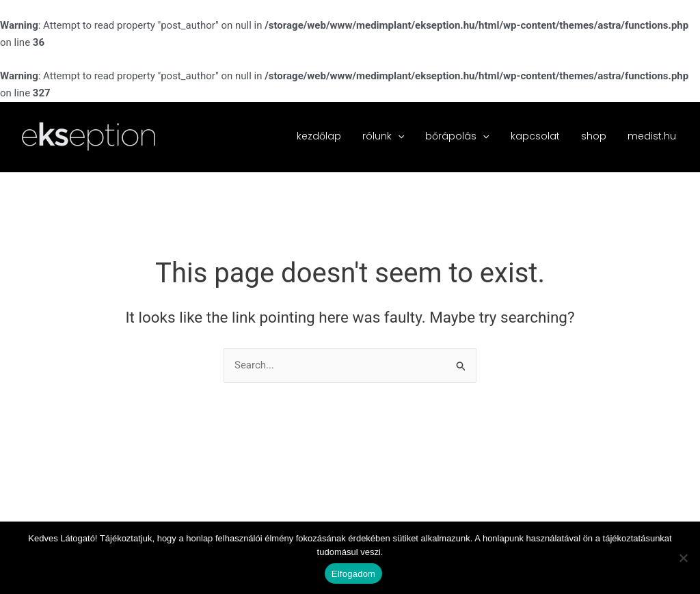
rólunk (392, 136)
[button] (407, 136)
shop (596, 136)
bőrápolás (465, 136)
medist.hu (652, 136)
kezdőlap (330, 136)
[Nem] (683, 558)
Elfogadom (353, 574)
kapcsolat (540, 136)
